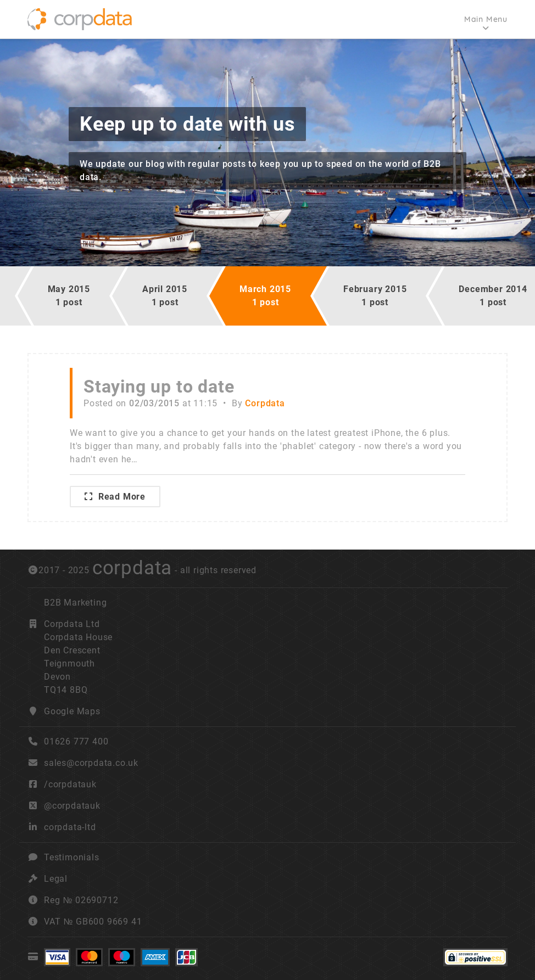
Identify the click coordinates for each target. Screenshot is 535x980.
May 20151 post (69, 296)
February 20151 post (375, 296)
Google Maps (72, 711)
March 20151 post (265, 296)
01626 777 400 (68, 741)
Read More (115, 497)
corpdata (132, 568)
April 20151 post (165, 296)
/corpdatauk (70, 784)
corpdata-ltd (70, 827)
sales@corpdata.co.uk (91, 763)
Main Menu (486, 19)
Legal (56, 879)
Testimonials (72, 857)
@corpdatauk (72, 806)
